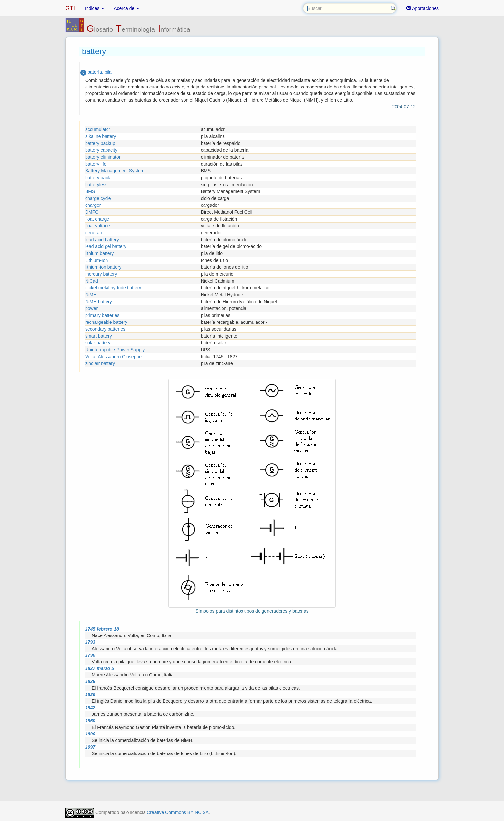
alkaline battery (101, 136)
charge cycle (98, 198)
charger (93, 205)
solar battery (98, 343)
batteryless (96, 185)
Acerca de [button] (126, 8)
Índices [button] (94, 8)
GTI (70, 8)
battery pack (98, 178)
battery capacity (101, 150)
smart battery (99, 336)
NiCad (92, 281)
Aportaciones (423, 8)
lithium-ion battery (103, 267)
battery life (96, 164)
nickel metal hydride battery (113, 288)
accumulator (98, 129)
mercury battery (101, 274)
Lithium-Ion (97, 260)
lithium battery (99, 253)
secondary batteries (105, 329)
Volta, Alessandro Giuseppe (113, 357)
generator (95, 233)
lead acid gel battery (106, 246)
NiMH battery (99, 302)
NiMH (91, 295)
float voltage (98, 226)
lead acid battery (102, 240)
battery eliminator (103, 157)
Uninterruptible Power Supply (115, 350)
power (91, 308)
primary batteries (102, 315)
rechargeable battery (106, 322)
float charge (97, 219)
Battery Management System (115, 171)
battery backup (100, 143)
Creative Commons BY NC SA (178, 812)
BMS (90, 191)
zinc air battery (100, 363)
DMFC (92, 212)
